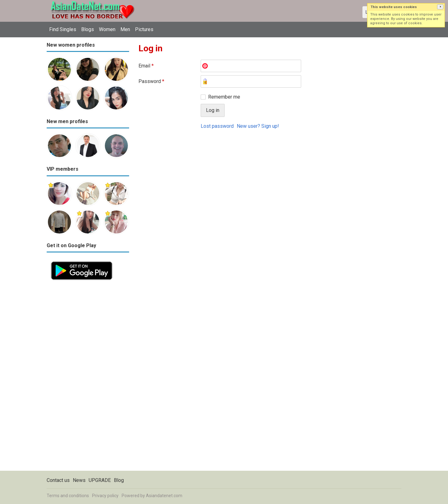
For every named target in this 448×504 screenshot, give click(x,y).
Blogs (88, 29)
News (79, 480)
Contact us (58, 480)
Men (125, 29)
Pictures (144, 29)
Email (146, 66)
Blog (119, 480)
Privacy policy (105, 496)
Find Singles (63, 29)
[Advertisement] (88, 377)
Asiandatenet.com (164, 496)
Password (151, 81)
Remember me (224, 97)
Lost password (217, 126)
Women (107, 29)
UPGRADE (100, 480)
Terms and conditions (68, 496)
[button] (440, 7)
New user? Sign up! (258, 126)
